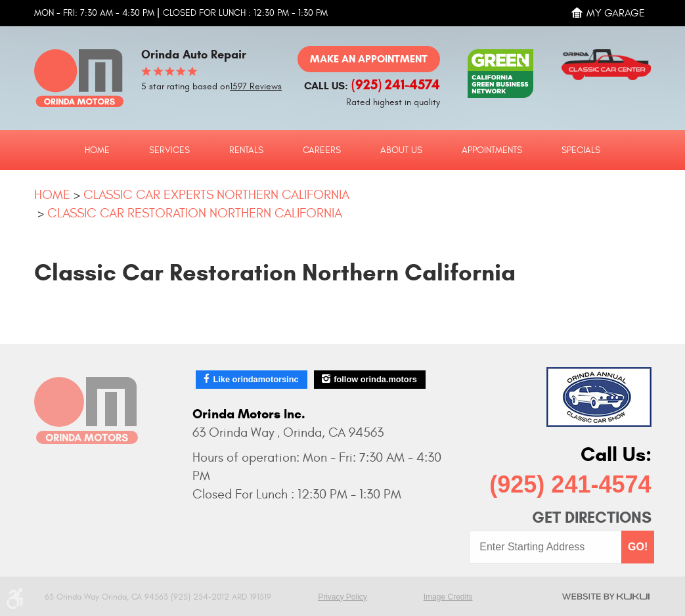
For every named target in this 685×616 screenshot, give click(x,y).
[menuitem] (97, 150)
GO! (638, 547)
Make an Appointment (369, 59)
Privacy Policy (342, 597)
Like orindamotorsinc (255, 379)
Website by (606, 596)
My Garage (616, 13)
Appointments (492, 150)
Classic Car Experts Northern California (216, 195)
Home (97, 150)
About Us (401, 150)
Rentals (246, 150)
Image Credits (448, 597)
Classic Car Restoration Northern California (195, 213)
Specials (581, 150)
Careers (322, 150)
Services (169, 150)
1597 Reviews (256, 87)
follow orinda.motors (375, 379)
